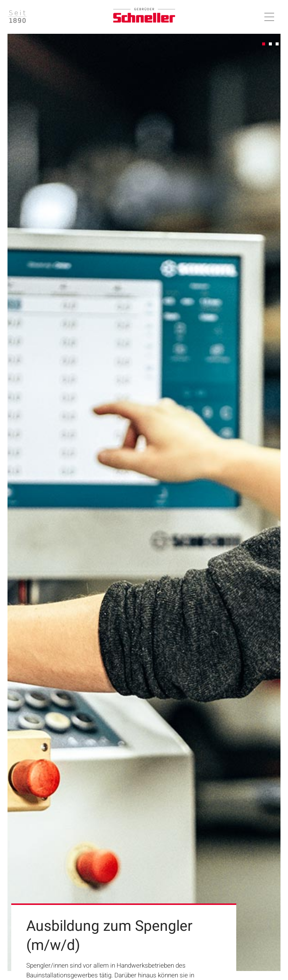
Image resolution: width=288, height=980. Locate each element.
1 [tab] (264, 44)
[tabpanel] (144, 502)
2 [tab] (271, 44)
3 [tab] (277, 44)
